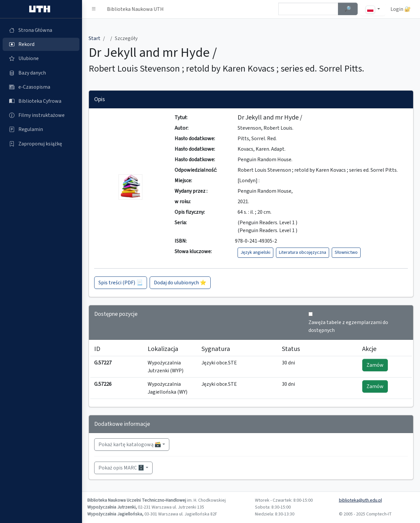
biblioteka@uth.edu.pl (360, 500)
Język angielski (255, 252)
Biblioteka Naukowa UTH (135, 9)
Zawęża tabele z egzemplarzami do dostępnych (348, 326)
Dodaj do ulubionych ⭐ (180, 283)
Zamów (375, 365)
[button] (94, 9)
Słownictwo (346, 252)
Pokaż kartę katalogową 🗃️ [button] (130, 445)
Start (94, 38)
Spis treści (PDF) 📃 (121, 283)
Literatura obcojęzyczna (303, 252)
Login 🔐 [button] (401, 9)
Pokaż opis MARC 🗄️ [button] (121, 468)
